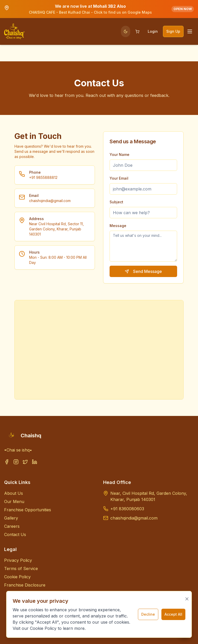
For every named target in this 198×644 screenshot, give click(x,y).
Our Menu (14, 501)
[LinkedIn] (35, 465)
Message (118, 226)
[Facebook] (7, 465)
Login (153, 31)
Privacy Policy (18, 560)
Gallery (11, 518)
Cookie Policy (17, 577)
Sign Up (173, 31)
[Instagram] (16, 465)
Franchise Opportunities (28, 510)
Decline (148, 614)
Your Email (119, 178)
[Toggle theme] (126, 31)
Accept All (173, 614)
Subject (116, 202)
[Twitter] (25, 465)
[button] (99, 9)
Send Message (143, 271)
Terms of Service (21, 568)
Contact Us (15, 534)
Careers (12, 526)
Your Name (119, 154)
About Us (14, 493)
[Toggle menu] (190, 31)
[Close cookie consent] (187, 599)
